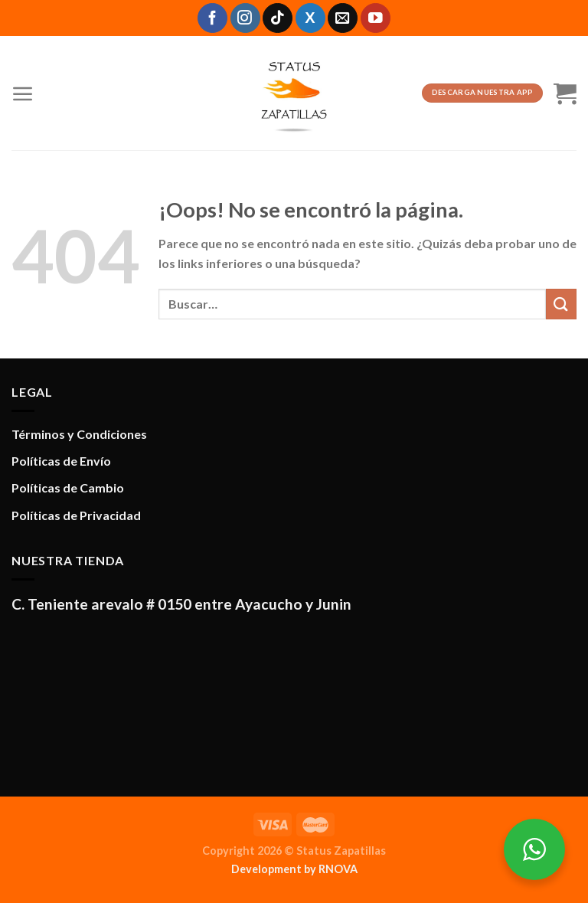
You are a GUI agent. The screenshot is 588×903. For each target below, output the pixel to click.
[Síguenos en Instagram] (245, 18)
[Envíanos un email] (343, 18)
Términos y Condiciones (79, 434)
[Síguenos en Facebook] (212, 18)
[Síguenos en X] (310, 18)
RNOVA (338, 869)
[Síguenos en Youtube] (376, 18)
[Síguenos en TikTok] (278, 18)
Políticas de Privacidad (76, 515)
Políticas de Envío (61, 461)
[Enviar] (561, 304)
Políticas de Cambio (68, 487)
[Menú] (23, 93)
